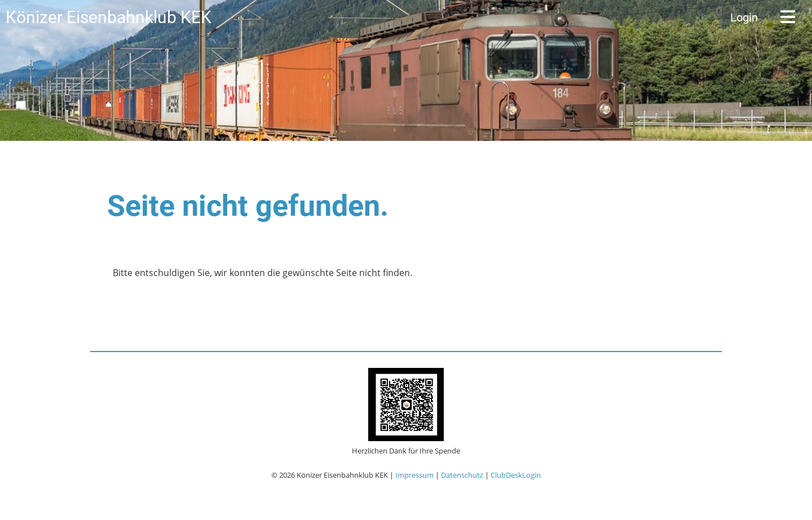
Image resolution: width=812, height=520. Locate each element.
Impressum (414, 475)
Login (744, 17)
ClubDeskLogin (516, 475)
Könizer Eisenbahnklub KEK (109, 17)
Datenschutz (462, 475)
